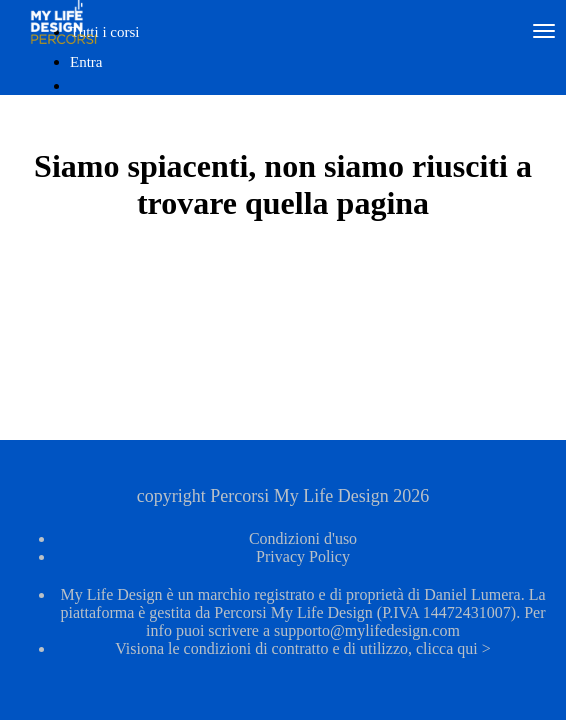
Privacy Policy (303, 556)
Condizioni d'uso (303, 538)
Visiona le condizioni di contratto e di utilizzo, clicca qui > (303, 648)
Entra (86, 62)
